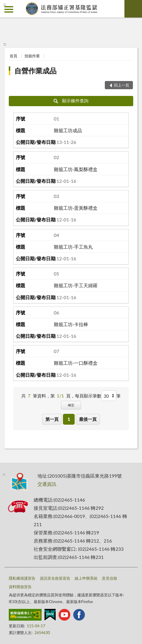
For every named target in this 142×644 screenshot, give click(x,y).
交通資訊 (47, 484)
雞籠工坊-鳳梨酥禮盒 (76, 169)
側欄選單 (9, 9)
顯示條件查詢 (71, 101)
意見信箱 (110, 578)
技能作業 (32, 56)
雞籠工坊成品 (68, 130)
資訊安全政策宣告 (55, 578)
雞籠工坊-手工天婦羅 (76, 285)
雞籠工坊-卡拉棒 (71, 324)
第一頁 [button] (52, 419)
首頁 (13, 56)
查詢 (133, 9)
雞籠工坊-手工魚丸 (73, 247)
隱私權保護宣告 (22, 578)
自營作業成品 (35, 71)
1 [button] (69, 419)
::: (5, 4)
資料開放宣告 (20, 587)
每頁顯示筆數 (88, 396)
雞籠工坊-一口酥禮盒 (76, 363)
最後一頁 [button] (88, 419)
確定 (71, 405)
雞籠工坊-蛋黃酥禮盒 (76, 208)
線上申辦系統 (86, 578)
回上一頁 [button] (122, 85)
